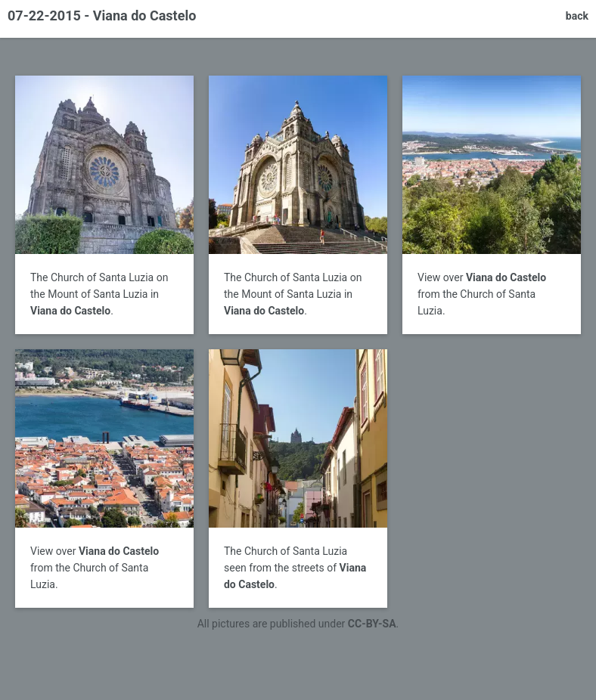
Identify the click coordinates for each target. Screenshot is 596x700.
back (577, 16)
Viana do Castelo (70, 311)
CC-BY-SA (372, 624)
